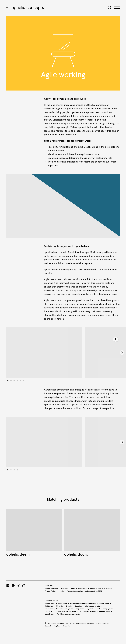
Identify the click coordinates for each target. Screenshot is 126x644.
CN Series (60, 606)
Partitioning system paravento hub (83, 604)
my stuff (90, 609)
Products (64, 589)
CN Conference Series (87, 611)
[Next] (122, 353)
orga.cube (80, 609)
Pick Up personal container (66, 611)
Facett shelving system (104, 609)
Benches (79, 606)
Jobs (100, 589)
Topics (73, 589)
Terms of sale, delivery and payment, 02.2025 (85, 591)
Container (49, 611)
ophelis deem (104, 604)
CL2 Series (49, 606)
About (93, 589)
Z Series (69, 606)
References (83, 589)
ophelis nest (49, 614)
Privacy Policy (50, 591)
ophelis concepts (51, 589)
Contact (107, 589)
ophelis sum (63, 604)
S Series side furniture (93, 606)
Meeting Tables (105, 611)
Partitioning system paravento (68, 614)
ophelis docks (50, 604)
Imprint (62, 591)
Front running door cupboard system (59, 609)
